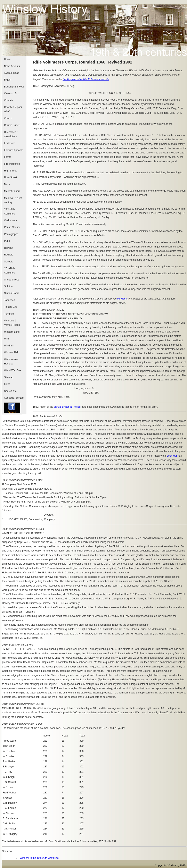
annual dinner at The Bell (68, 407)
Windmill (9, 346)
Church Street (12, 125)
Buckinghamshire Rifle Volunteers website (86, 79)
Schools (9, 262)
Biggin (8, 80)
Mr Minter (122, 299)
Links (7, 384)
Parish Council (12, 227)
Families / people (14, 150)
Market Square (12, 191)
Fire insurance (12, 164)
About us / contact (14, 398)
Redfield (9, 255)
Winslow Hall (11, 352)
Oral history (10, 220)
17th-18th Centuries (9, 271)
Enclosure (10, 143)
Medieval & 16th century (13, 200)
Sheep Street (11, 280)
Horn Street (10, 177)
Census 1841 (11, 93)
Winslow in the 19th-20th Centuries (39, 858)
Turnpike (9, 314)
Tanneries (10, 300)
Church (8, 118)
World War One (13, 370)
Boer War (172, 456)
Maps (7, 184)
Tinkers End (11, 307)
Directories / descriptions (11, 134)
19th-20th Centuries (9, 211)
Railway (9, 248)
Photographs (11, 234)
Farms (8, 157)
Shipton (8, 286)
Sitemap (9, 377)
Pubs (7, 241)
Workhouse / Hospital (11, 361)
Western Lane (12, 332)
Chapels (9, 100)
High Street (10, 171)
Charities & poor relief (13, 109)
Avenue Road (12, 73)
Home (7, 59)
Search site (10, 391)
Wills (7, 339)
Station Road (11, 293)
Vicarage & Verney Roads (12, 323)
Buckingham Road (14, 87)
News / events (12, 66)
